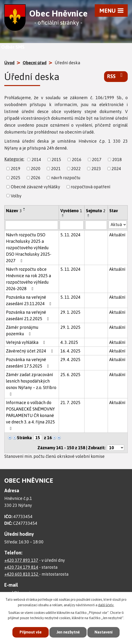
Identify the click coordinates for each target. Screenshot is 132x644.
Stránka (24, 438)
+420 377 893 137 (21, 560)
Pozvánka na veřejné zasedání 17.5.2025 (28, 363)
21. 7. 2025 (70, 403)
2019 (16, 169)
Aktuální (117, 235)
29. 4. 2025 (70, 360)
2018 (117, 160)
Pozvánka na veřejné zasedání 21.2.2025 (28, 315)
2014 (36, 160)
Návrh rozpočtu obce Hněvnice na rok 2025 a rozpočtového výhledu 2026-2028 (29, 279)
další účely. (106, 605)
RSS (116, 76)
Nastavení (105, 632)
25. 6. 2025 (70, 375)
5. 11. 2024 (70, 235)
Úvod (9, 63)
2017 (97, 160)
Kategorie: (14, 159)
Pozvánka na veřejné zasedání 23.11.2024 (30, 300)
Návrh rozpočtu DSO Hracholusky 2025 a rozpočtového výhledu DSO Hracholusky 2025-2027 (29, 248)
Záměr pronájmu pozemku (22, 330)
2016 (77, 160)
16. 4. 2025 (70, 351)
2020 (36, 169)
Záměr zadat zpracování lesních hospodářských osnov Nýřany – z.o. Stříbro (31, 384)
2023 (96, 169)
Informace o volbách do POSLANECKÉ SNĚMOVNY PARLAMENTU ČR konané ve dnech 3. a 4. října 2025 (30, 415)
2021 (56, 169)
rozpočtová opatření (90, 187)
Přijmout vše (29, 632)
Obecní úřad (35, 63)
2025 (16, 178)
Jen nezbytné (68, 632)
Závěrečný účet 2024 (30, 351)
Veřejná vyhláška (26, 342)
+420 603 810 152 (22, 574)
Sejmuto (96, 211)
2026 (36, 178)
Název (14, 211)
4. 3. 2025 (69, 342)
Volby (16, 196)
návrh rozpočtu (66, 178)
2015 (56, 160)
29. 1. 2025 (70, 312)
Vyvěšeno (71, 211)
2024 (116, 169)
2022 (76, 169)
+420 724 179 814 (21, 567)
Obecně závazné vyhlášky (35, 187)
